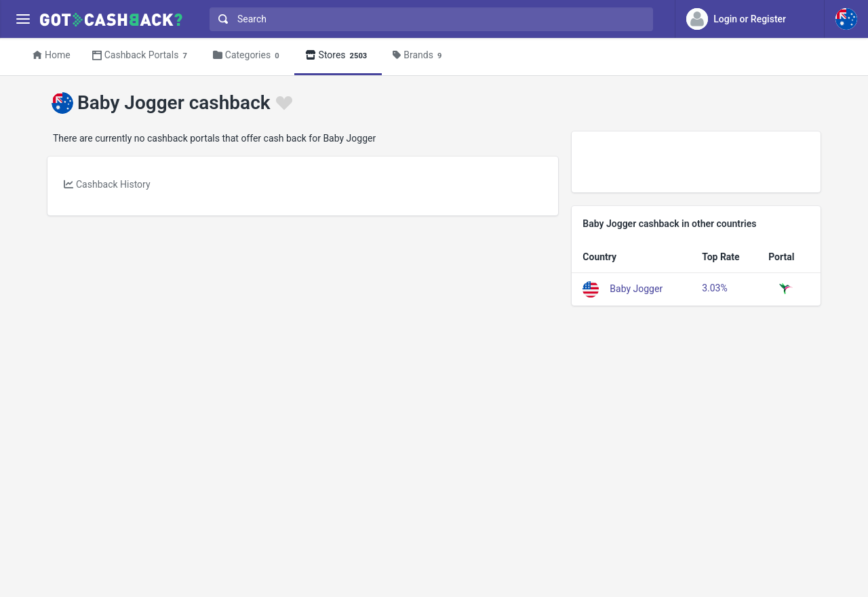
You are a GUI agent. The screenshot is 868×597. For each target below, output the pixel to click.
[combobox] (428, 19)
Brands (419, 56)
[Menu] (23, 19)
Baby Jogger (636, 288)
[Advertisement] (696, 162)
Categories (248, 56)
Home (52, 55)
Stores (338, 56)
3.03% (715, 288)
